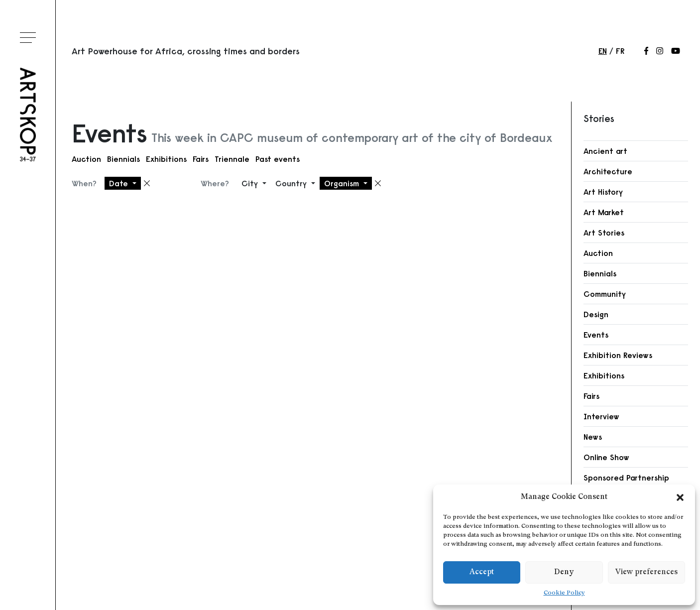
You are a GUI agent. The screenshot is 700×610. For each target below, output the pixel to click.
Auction (86, 159)
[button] (680, 497)
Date (120, 183)
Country (292, 183)
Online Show (606, 457)
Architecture (608, 171)
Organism (343, 183)
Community (605, 294)
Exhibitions (166, 159)
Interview (601, 416)
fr (620, 51)
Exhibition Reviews (618, 355)
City (251, 183)
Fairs (201, 159)
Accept (482, 572)
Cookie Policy (564, 593)
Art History (603, 192)
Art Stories (604, 233)
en (603, 51)
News (593, 437)
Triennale (232, 159)
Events (596, 335)
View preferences (646, 572)
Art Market (604, 212)
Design (596, 314)
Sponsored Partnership (626, 478)
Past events (278, 159)
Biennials (123, 159)
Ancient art (605, 151)
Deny (564, 572)
